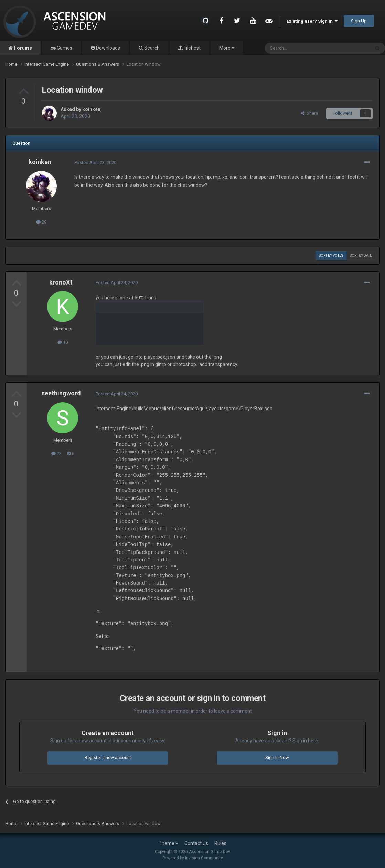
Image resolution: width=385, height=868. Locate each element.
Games (64, 48)
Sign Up (359, 21)
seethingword (61, 393)
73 (56, 453)
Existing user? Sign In (312, 21)
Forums (23, 48)
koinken (91, 109)
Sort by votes (331, 255)
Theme (168, 843)
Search (151, 48)
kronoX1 (61, 282)
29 (41, 222)
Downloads (108, 48)
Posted (95, 162)
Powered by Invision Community (193, 858)
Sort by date (361, 255)
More (227, 48)
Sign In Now (277, 758)
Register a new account (108, 758)
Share (309, 113)
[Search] (301, 48)
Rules (220, 843)
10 (63, 342)
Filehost (192, 48)
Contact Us (196, 843)
